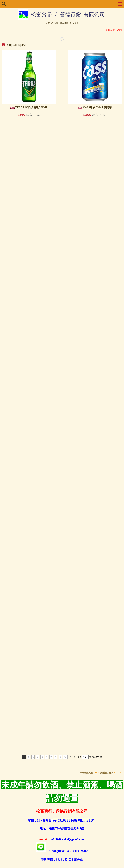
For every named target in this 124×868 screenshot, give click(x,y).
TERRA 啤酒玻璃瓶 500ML (29, 107)
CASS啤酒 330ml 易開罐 (95, 107)
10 (65, 757)
